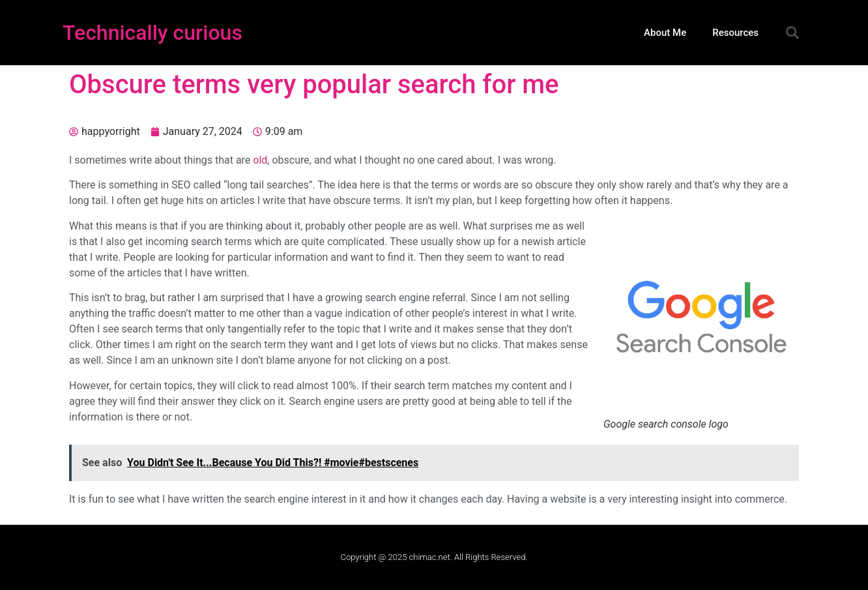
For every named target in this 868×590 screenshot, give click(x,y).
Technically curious (152, 33)
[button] (792, 33)
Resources (735, 33)
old (260, 160)
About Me (665, 33)
